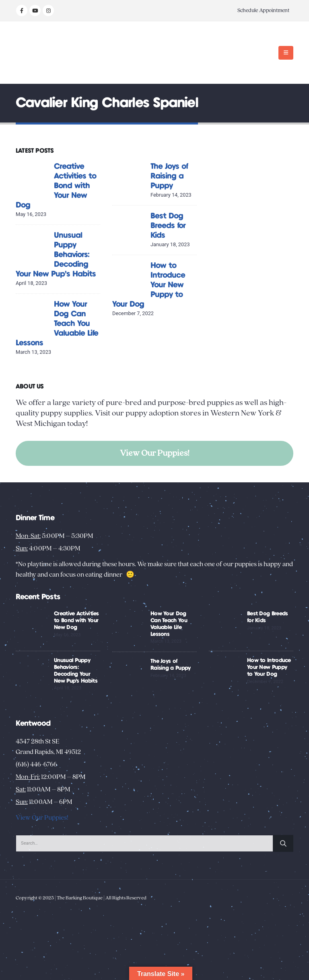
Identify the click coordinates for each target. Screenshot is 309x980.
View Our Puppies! (155, 453)
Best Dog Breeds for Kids (168, 226)
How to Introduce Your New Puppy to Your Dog (269, 667)
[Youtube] (35, 10)
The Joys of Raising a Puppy (169, 176)
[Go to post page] (33, 178)
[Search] (283, 843)
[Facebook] (22, 10)
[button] (286, 53)
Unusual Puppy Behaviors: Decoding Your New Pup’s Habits (56, 255)
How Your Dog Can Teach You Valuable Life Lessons (57, 324)
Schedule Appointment (263, 10)
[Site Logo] (41, 53)
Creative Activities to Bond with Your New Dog (56, 186)
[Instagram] (48, 10)
